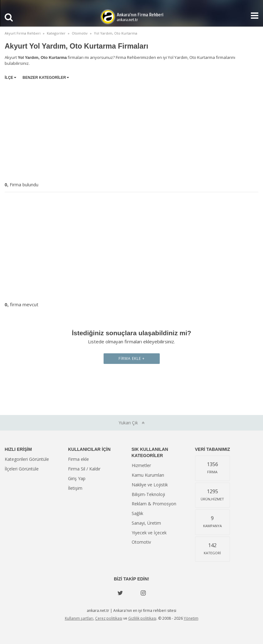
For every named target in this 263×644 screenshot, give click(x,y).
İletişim (75, 488)
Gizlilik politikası (142, 618)
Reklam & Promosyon (154, 504)
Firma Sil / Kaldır (84, 469)
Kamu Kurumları (148, 475)
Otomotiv (141, 542)
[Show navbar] (252, 16)
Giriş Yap (77, 478)
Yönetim (191, 618)
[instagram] (143, 593)
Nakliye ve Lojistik (150, 485)
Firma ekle (78, 459)
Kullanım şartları (79, 618)
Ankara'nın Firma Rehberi (132, 17)
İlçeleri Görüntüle (22, 469)
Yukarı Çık (131, 423)
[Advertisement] (131, 130)
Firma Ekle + (132, 358)
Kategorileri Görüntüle (27, 459)
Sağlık (137, 513)
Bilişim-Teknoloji (148, 494)
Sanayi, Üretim (146, 523)
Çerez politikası (109, 618)
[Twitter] (120, 593)
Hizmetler (141, 465)
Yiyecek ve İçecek (149, 533)
